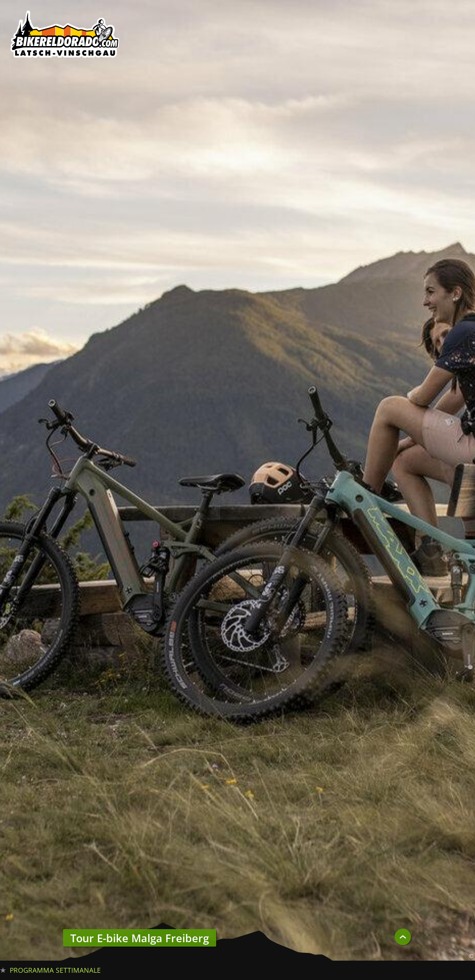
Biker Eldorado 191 (65, 36)
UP (403, 937)
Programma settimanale (55, 970)
